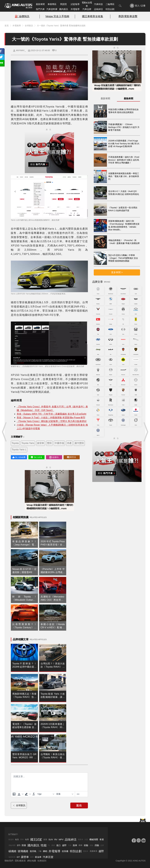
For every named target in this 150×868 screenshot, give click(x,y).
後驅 (91, 845)
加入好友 (36, 457)
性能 (44, 845)
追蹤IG (54, 457)
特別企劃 (110, 9)
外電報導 (75, 9)
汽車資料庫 (52, 9)
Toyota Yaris (28, 443)
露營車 (25, 857)
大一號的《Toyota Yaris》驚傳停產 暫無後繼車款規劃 (61, 26)
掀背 (32, 857)
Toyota (15, 443)
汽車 (70, 845)
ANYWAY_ (21, 50)
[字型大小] (46, 794)
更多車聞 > (117, 272)
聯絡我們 (9, 861)
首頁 (7, 26)
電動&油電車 (87, 4)
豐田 (49, 443)
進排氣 (33, 851)
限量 (24, 845)
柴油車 (38, 857)
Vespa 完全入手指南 (57, 16)
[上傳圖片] (14, 794)
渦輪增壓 (12, 845)
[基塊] (65, 794)
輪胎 (17, 839)
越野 (64, 845)
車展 (102, 839)
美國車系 (93, 851)
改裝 (45, 839)
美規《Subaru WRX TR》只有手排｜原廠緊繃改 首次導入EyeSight (51, 414)
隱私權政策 (20, 861)
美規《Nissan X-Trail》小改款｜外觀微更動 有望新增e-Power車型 (51, 418)
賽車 (22, 840)
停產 (69, 443)
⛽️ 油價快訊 (22, 16)
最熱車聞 (128, 99)
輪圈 (27, 839)
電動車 (86, 851)
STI (19, 845)
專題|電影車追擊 (128, 16)
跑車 (75, 845)
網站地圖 (32, 861)
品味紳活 (98, 9)
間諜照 (64, 4)
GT (18, 857)
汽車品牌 (87, 9)
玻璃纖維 (23, 851)
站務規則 (42, 861)
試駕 (86, 840)
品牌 (102, 845)
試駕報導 (75, 4)
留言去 (72, 457)
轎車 (81, 845)
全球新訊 (29, 26)
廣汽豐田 (79, 443)
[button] (20, 794)
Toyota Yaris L (19, 450)
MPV (61, 839)
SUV (51, 839)
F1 (49, 845)
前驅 (86, 845)
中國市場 (59, 443)
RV (56, 839)
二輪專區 (110, 4)
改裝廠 (65, 851)
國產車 (81, 840)
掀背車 (41, 443)
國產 (53, 845)
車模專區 (52, 4)
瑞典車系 (12, 857)
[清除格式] (34, 794)
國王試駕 (36, 840)
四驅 (97, 845)
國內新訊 (64, 9)
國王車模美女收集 (93, 16)
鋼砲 (45, 851)
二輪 (40, 851)
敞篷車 (11, 840)
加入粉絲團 (19, 457)
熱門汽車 (40, 9)
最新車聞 (40, 4)
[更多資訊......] (78, 794)
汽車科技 (98, 4)
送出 (79, 805)
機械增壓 (94, 839)
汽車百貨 (48, 857)
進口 (58, 845)
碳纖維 (12, 851)
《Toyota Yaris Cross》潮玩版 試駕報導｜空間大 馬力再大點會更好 (52, 421)
